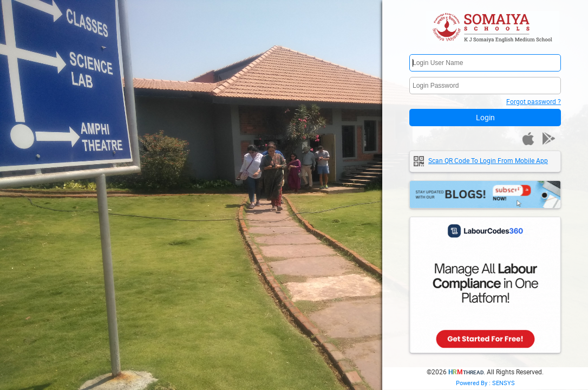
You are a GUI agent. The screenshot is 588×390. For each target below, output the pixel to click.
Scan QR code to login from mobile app (488, 160)
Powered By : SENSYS (485, 383)
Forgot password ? (534, 101)
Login (485, 117)
